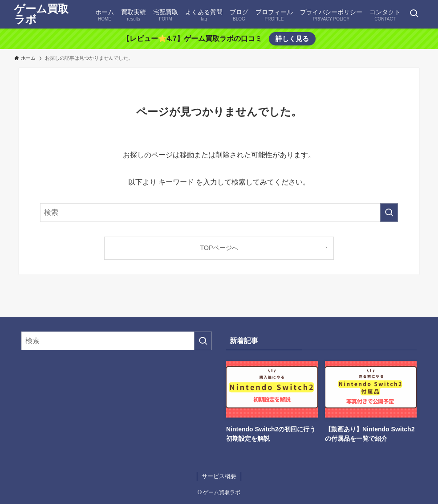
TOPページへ (219, 248)
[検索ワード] (219, 213)
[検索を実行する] (389, 213)
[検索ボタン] (414, 14)
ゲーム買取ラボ (41, 14)
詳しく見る (292, 39)
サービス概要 (219, 476)
